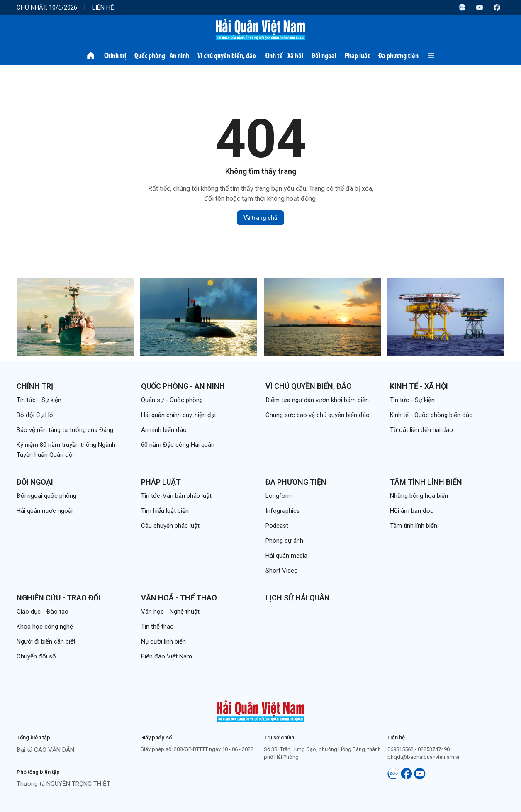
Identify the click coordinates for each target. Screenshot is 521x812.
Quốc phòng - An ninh (162, 56)
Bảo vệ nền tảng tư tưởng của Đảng (65, 430)
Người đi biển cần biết (46, 641)
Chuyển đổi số (36, 656)
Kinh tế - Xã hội (284, 56)
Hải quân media (286, 556)
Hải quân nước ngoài (45, 511)
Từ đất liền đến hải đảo (421, 430)
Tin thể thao (157, 627)
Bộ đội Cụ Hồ (35, 415)
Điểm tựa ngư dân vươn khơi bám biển (317, 400)
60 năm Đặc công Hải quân (178, 445)
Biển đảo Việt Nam (167, 656)
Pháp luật (357, 56)
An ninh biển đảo (164, 430)
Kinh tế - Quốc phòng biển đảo (431, 415)
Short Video (282, 571)
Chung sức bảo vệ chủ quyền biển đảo (318, 415)
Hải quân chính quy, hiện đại (178, 415)
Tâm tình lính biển (426, 482)
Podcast (277, 526)
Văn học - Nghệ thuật (170, 612)
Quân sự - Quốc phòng (172, 400)
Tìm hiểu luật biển (165, 511)
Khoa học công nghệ (45, 627)
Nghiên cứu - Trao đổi (58, 598)
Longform (279, 496)
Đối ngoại (324, 56)
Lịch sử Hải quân (298, 598)
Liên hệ (103, 7)
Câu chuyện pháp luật (170, 526)
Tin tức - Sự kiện (39, 400)
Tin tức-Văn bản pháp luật (176, 496)
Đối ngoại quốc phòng (46, 496)
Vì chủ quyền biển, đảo (227, 56)
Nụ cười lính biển (163, 641)
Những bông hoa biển (419, 496)
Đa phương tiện (398, 56)
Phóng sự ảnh (284, 541)
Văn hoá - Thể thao (179, 598)
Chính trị (115, 56)
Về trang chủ (260, 218)
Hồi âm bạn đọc (412, 511)
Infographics (283, 511)
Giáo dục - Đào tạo (43, 612)
